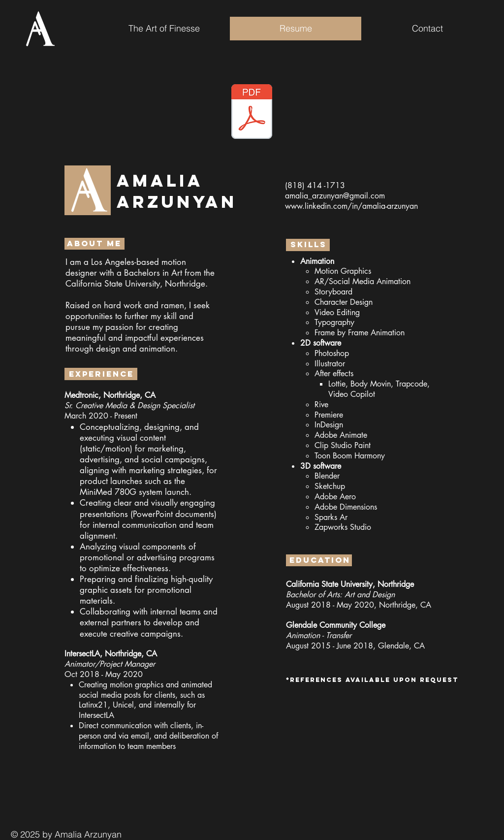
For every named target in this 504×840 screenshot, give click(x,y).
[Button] (252, 109)
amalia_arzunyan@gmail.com (335, 196)
